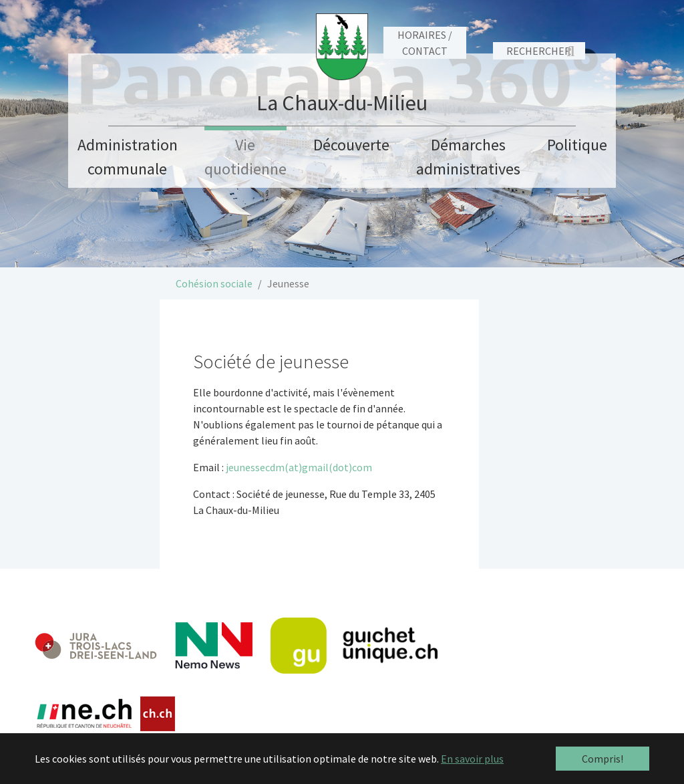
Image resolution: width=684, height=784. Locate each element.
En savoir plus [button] (472, 759)
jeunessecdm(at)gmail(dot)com (299, 467)
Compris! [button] (603, 759)
